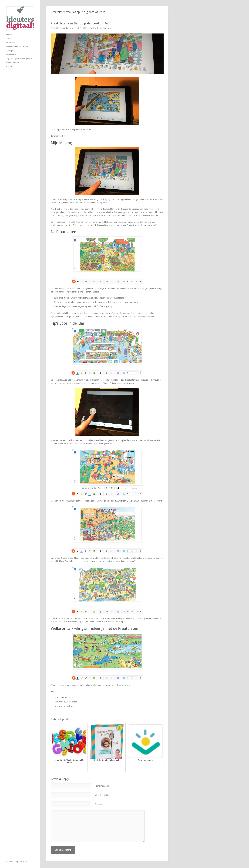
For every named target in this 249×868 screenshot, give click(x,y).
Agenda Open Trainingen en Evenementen (19, 61)
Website (98, 804)
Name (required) (102, 786)
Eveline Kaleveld (67, 28)
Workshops (12, 55)
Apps (9, 39)
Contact (10, 67)
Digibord (94, 28)
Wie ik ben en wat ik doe (17, 47)
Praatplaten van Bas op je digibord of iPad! (80, 23)
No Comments (106, 28)
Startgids (10, 51)
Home (9, 35)
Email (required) (102, 795)
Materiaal (10, 43)
